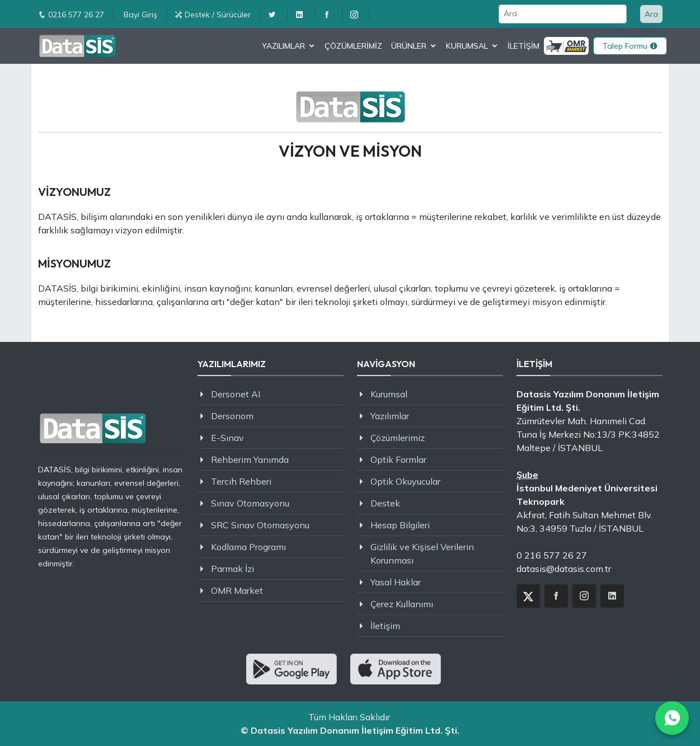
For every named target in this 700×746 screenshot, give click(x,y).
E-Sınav (227, 438)
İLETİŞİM (523, 46)
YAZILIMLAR (283, 46)
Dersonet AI (236, 394)
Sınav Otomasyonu (250, 503)
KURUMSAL (467, 46)
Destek (385, 503)
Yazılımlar (390, 416)
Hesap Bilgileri (400, 525)
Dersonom (232, 416)
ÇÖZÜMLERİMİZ (353, 46)
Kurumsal (389, 394)
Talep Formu (630, 46)
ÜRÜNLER (409, 46)
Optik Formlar (398, 459)
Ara (651, 14)
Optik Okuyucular (405, 481)
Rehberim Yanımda (250, 459)
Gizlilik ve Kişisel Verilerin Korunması (422, 553)
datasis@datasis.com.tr (564, 569)
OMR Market (237, 590)
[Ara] (563, 14)
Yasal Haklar (396, 582)
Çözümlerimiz (398, 438)
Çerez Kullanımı (402, 604)
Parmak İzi (232, 569)
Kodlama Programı (248, 547)
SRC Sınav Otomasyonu (260, 525)
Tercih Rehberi (241, 481)
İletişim (385, 626)
